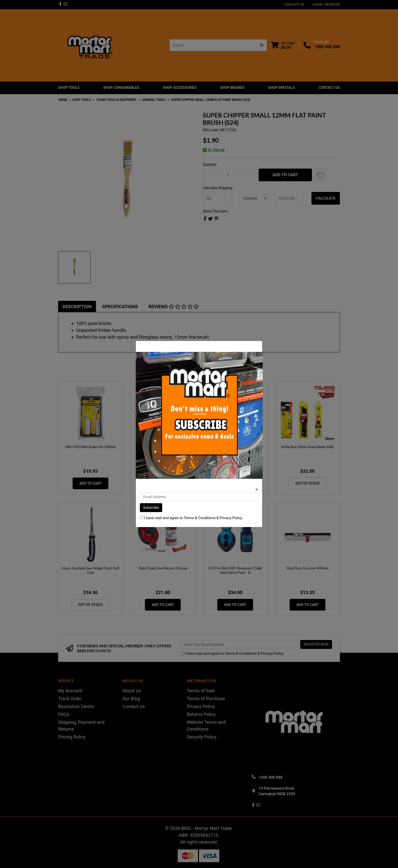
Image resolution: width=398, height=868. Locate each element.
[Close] (257, 490)
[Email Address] (199, 497)
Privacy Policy (231, 518)
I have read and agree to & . (191, 518)
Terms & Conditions (200, 518)
